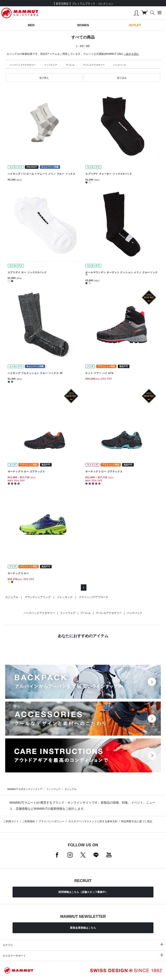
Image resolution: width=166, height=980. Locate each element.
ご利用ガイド (11, 821)
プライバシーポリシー (51, 821)
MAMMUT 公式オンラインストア (25, 789)
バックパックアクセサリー (22, 65)
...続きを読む (131, 54)
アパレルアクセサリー (94, 65)
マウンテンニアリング (38, 597)
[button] (44, 78)
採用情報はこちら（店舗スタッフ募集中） (83, 892)
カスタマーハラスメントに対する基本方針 (93, 821)
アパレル (70, 65)
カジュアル (12, 597)
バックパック (120, 65)
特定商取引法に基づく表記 (137, 821)
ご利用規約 (29, 821)
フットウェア (51, 65)
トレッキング (65, 597)
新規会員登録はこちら (83, 928)
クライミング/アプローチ (93, 597)
